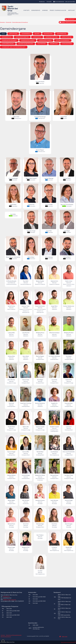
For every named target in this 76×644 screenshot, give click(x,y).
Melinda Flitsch (11, 516)
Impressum (3, 635)
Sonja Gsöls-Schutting (26, 395)
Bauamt (37, 34)
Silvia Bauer (69, 348)
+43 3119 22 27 (71, 19)
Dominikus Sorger (31, 221)
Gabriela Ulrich (54, 273)
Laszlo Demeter (54, 492)
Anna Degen (40, 372)
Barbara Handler (40, 273)
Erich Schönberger (13, 168)
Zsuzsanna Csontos (40, 492)
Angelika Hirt (54, 395)
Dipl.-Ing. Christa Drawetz (67, 194)
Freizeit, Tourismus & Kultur (58, 10)
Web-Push (63, 637)
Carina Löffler (26, 444)
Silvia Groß (26, 516)
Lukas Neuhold (26, 325)
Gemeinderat (37, 37)
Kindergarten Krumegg (9, 40)
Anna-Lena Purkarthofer (69, 444)
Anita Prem (54, 516)
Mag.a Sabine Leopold (31, 168)
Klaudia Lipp (69, 539)
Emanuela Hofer (69, 395)
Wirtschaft (72, 10)
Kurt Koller (13, 214)
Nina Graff (11, 395)
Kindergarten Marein (28, 40)
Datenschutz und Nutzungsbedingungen (14, 635)
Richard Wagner (40, 136)
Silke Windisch (26, 492)
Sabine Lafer (26, 419)
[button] (3, 641)
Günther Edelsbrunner (69, 298)
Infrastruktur (67, 37)
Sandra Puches (11, 298)
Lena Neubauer (54, 444)
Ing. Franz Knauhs (40, 68)
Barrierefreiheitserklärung (6, 637)
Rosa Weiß (26, 273)
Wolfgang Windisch (69, 325)
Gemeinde (45, 10)
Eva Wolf (40, 563)
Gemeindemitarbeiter (22, 37)
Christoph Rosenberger (40, 103)
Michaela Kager (40, 516)
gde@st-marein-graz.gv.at (68, 22)
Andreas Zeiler (11, 348)
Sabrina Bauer (31, 247)
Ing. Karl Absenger (49, 168)
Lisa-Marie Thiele (69, 467)
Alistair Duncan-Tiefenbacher (13, 247)
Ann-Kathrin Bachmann (54, 348)
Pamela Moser (40, 444)
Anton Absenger (49, 247)
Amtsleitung (13, 34)
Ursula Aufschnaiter (40, 298)
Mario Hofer (16, 103)
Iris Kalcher (54, 539)
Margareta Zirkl (26, 539)
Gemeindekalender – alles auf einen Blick (64, 2)
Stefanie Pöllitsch (11, 467)
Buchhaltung (48, 34)
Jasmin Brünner (11, 372)
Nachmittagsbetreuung (26, 44)
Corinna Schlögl (26, 467)
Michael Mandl (67, 168)
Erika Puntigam (69, 516)
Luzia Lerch (69, 419)
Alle (3, 34)
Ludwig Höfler (11, 325)
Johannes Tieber (26, 298)
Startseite (26, 10)
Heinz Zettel (26, 348)
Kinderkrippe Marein (45, 40)
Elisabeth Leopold (54, 419)
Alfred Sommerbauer (54, 325)
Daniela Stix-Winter (40, 467)
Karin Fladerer (40, 535)
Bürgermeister (62, 34)
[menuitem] (26, 10)
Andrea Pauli (64, 103)
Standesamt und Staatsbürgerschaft (14, 47)
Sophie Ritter (13, 194)
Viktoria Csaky (26, 372)
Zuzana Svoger (11, 539)
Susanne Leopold (40, 419)
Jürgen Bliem (54, 298)
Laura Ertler (54, 372)
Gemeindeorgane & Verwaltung (20, 22)
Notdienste (42, 2)
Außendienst (26, 34)
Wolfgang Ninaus (40, 325)
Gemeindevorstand (52, 37)
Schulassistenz (67, 44)
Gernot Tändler (49, 194)
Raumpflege (54, 44)
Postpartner (42, 44)
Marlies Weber (11, 492)
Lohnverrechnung (8, 44)
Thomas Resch (67, 247)
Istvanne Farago (69, 492)
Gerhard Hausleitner (40, 395)
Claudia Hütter (11, 419)
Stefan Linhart (69, 273)
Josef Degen (67, 221)
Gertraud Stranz (54, 467)
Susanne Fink (31, 194)
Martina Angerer (40, 348)
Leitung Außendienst (63, 40)
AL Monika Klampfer (11, 273)
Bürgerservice (36, 10)
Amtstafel (49, 2)
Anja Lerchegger (11, 444)
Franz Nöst (49, 221)
